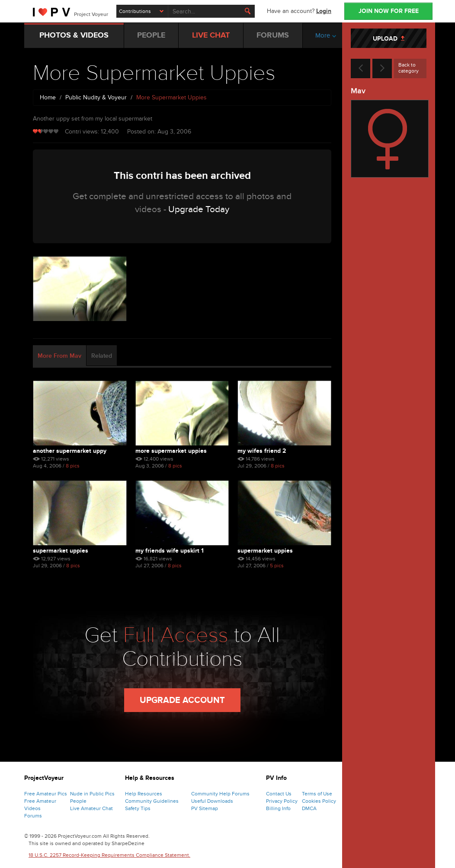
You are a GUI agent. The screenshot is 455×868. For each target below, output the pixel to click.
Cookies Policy (319, 801)
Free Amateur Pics (46, 794)
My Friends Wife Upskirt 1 (170, 551)
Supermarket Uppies (61, 551)
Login (324, 11)
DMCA (309, 808)
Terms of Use (317, 794)
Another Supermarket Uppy (70, 451)
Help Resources (144, 794)
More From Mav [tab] (59, 356)
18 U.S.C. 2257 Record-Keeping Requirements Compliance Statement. (109, 855)
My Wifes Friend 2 (262, 451)
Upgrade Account (182, 700)
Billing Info (278, 808)
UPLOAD (389, 39)
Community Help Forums (220, 794)
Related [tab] (102, 356)
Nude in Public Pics (92, 794)
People (78, 801)
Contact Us (279, 794)
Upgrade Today (199, 209)
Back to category (409, 68)
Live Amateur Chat (91, 808)
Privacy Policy (282, 801)
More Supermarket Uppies (171, 451)
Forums (33, 816)
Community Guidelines (152, 801)
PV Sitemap (205, 808)
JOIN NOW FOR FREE (389, 11)
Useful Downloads (212, 801)
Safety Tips (138, 808)
